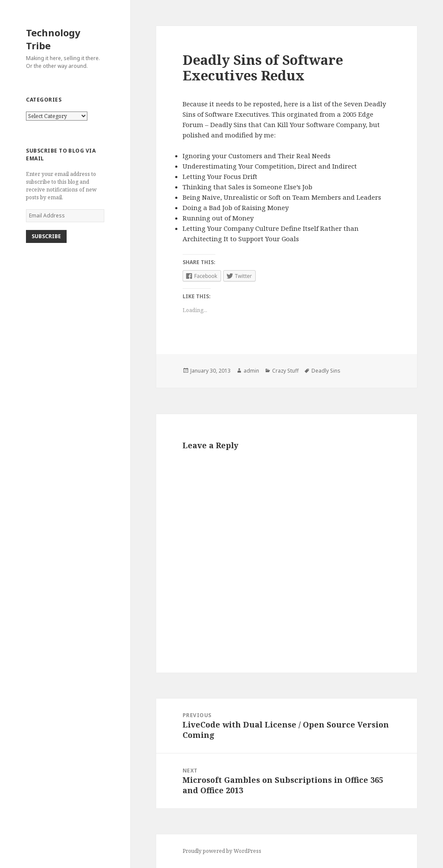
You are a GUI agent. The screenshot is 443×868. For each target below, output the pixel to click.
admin (251, 371)
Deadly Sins (326, 371)
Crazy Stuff (285, 371)
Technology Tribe (53, 39)
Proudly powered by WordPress (222, 851)
